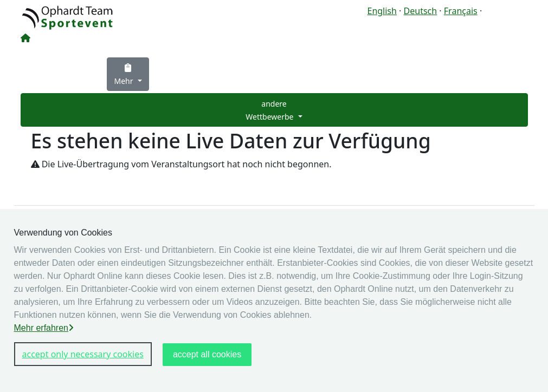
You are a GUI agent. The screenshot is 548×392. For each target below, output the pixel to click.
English (382, 11)
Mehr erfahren (44, 328)
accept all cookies (207, 354)
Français (461, 11)
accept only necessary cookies (83, 354)
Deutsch (421, 11)
